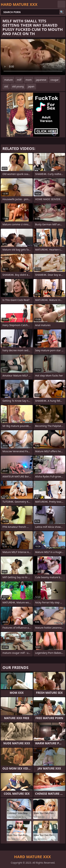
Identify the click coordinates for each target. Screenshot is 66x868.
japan (31, 86)
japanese (41, 80)
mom (29, 80)
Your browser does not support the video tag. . (33, 57)
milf (19, 80)
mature (8, 80)
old (6, 86)
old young (18, 86)
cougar (55, 80)
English (61, 4)
